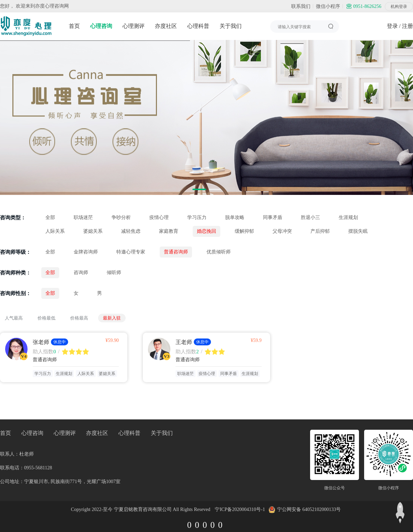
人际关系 (55, 231)
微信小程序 (328, 6)
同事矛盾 (273, 217)
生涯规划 (348, 217)
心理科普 (198, 26)
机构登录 (399, 7)
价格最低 (46, 318)
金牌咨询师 (86, 252)
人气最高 (14, 318)
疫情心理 (159, 217)
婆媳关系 (93, 231)
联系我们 (301, 6)
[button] (199, 189)
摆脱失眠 (358, 231)
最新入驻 (112, 318)
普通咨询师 (176, 252)
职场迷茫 (83, 217)
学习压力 (197, 217)
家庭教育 (169, 231)
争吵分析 (121, 217)
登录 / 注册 (400, 26)
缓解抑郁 (244, 231)
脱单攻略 (235, 217)
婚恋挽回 (206, 231)
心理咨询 (101, 26)
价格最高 (79, 318)
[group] (206, 117)
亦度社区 (166, 26)
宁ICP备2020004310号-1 (240, 509)
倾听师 (114, 273)
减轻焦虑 (131, 231)
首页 (74, 26)
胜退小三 (310, 217)
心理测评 (134, 26)
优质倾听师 (219, 252)
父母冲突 (282, 231)
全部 (50, 217)
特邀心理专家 (131, 252)
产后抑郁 (320, 231)
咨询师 (81, 273)
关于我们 (231, 26)
